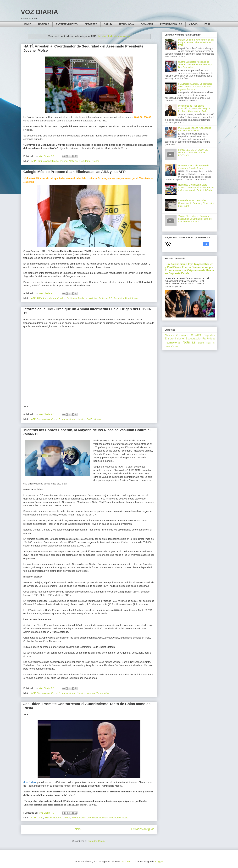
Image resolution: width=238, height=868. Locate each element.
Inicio (77, 829)
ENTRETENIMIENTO (67, 24)
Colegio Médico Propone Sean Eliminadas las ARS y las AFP (75, 172)
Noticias (73, 161)
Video (174, 346)
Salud (201, 343)
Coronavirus (43, 419)
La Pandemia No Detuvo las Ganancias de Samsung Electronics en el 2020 (196, 203)
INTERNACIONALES (171, 24)
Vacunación (102, 693)
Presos (96, 161)
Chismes (169, 335)
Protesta (103, 298)
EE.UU (208, 24)
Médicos (83, 298)
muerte (64, 161)
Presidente (85, 161)
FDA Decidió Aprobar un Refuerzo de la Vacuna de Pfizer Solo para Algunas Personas (195, 87)
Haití (39, 161)
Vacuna (91, 693)
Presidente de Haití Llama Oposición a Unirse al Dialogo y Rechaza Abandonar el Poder (194, 109)
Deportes (209, 335)
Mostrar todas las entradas (114, 36)
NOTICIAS (44, 24)
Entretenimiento (174, 339)
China (40, 818)
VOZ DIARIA (40, 12)
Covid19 (56, 419)
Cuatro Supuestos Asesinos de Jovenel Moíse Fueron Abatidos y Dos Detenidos (195, 65)
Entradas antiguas (143, 829)
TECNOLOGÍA (126, 24)
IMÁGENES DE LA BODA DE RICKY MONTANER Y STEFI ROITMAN (193, 153)
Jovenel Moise (51, 161)
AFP (33, 161)
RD (111, 298)
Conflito (61, 298)
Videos (97, 419)
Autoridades (49, 298)
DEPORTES (91, 24)
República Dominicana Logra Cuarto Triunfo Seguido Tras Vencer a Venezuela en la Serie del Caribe (196, 187)
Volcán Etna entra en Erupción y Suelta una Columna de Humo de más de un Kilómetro (195, 219)
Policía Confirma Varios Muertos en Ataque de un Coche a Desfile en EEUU (196, 42)
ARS (39, 298)
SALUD (108, 24)
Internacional (68, 419)
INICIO (28, 24)
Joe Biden (92, 818)
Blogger (159, 861)
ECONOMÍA (147, 24)
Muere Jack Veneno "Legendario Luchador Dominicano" (195, 129)
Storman (126, 861)
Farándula (209, 339)
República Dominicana (126, 298)
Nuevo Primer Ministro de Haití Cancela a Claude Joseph (194, 167)
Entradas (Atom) (97, 841)
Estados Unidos (62, 818)
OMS (89, 419)
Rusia (125, 818)
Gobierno (72, 298)
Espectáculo (193, 339)
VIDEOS (193, 24)
